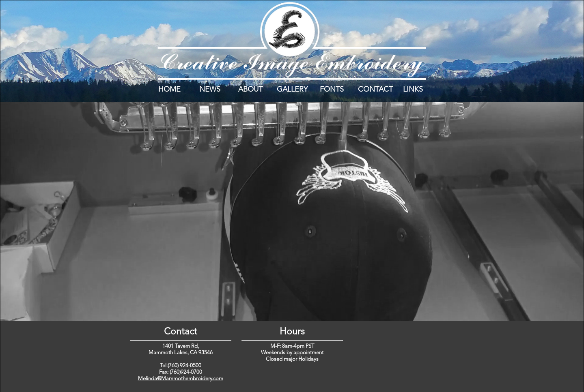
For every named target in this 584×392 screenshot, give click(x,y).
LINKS (413, 90)
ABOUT (250, 90)
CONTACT (375, 90)
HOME (169, 90)
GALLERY (292, 90)
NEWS (210, 90)
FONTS (332, 90)
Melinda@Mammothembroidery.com (181, 379)
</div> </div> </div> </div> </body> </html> (404, 356)
